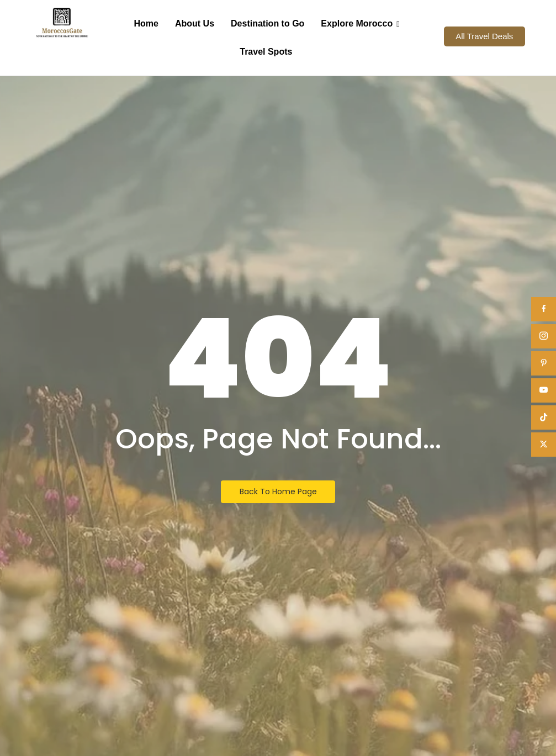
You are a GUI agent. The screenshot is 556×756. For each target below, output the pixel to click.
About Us (195, 23)
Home (146, 23)
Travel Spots (266, 52)
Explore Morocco (359, 24)
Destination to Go (268, 23)
